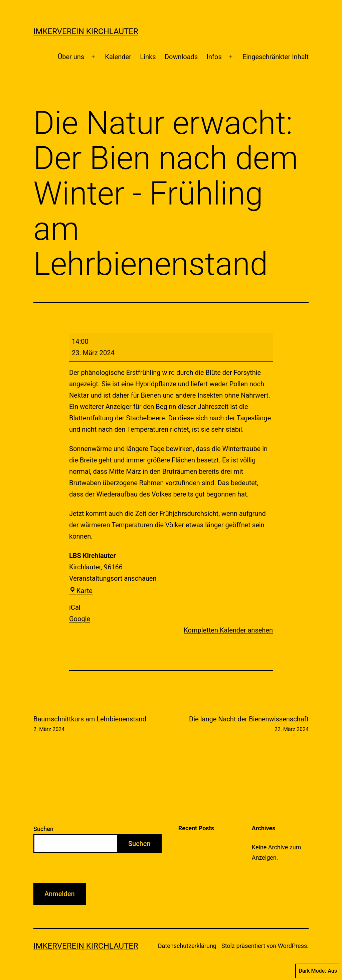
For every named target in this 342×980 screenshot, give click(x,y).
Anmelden (60, 894)
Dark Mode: (318, 971)
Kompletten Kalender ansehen (228, 630)
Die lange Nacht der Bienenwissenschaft (249, 724)
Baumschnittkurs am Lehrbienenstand (90, 724)
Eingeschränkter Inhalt (276, 57)
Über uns (71, 57)
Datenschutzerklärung (187, 946)
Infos (214, 57)
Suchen (43, 829)
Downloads (181, 57)
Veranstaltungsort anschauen (113, 578)
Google (80, 619)
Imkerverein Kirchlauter (86, 31)
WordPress (292, 946)
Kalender (118, 57)
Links (148, 57)
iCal (75, 607)
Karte (81, 591)
